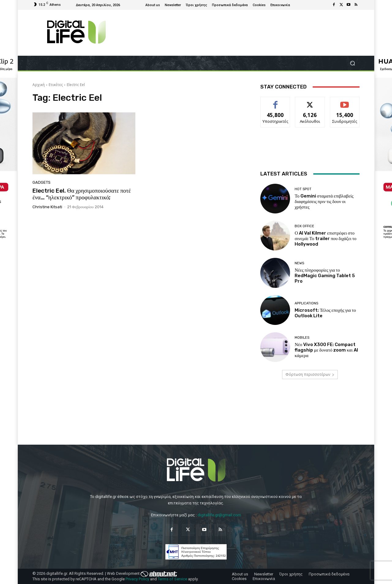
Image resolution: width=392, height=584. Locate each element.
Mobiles (302, 338)
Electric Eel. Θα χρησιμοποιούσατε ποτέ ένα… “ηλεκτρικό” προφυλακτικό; (82, 194)
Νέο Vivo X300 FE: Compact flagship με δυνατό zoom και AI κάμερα (326, 350)
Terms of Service (172, 579)
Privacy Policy (137, 579)
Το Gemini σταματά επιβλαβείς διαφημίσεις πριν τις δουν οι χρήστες (324, 202)
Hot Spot (303, 189)
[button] (352, 63)
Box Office (304, 226)
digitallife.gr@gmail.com (219, 515)
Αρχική (39, 85)
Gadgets (41, 182)
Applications (306, 303)
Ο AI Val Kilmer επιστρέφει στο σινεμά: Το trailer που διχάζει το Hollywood (326, 239)
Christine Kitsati (47, 207)
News (299, 263)
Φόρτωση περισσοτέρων (310, 374)
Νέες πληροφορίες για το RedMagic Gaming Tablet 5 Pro (325, 276)
